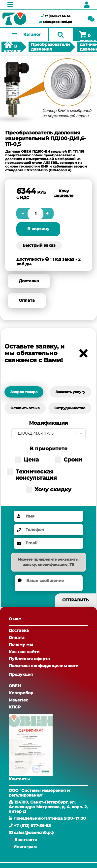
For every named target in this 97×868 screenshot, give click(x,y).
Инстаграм (25, 847)
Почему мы (21, 645)
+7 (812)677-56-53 (56, 16)
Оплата (27, 300)
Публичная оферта (29, 659)
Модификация (48, 423)
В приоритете (49, 449)
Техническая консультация (32, 475)
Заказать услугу (70, 392)
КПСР (15, 707)
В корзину (38, 229)
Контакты (19, 779)
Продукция (21, 674)
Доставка (29, 281)
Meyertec (18, 700)
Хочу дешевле (64, 193)
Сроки (68, 460)
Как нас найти (24, 652)
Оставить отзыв (25, 408)
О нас (15, 619)
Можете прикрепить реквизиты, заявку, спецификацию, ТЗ (48, 562)
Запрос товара (24, 392)
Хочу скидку (49, 490)
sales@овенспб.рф (56, 22)
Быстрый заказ (39, 245)
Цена (27, 460)
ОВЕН (15, 686)
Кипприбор (21, 693)
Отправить (76, 600)
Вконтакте (26, 840)
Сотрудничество (70, 408)
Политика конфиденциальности (44, 666)
